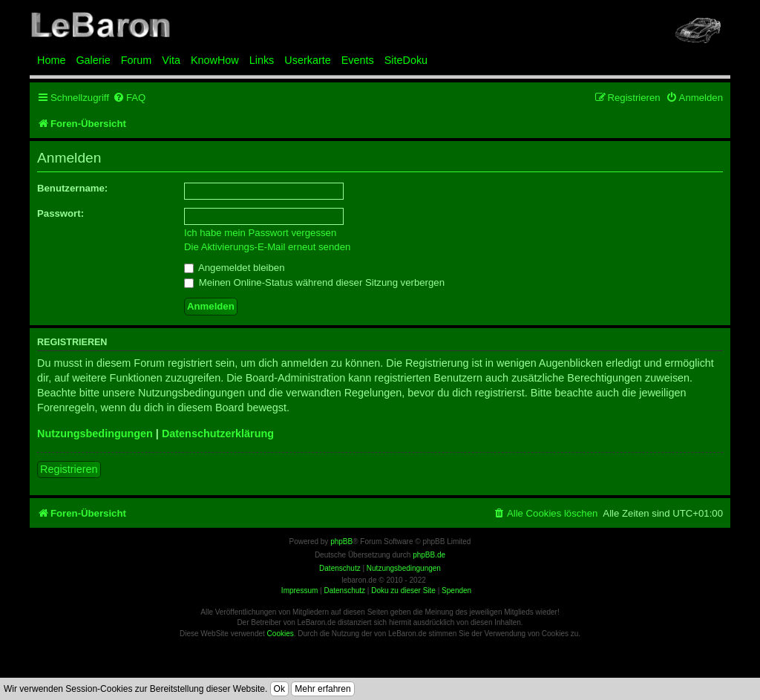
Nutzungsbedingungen (95, 434)
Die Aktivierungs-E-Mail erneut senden (267, 247)
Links (262, 60)
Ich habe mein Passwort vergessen (260, 233)
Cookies (281, 634)
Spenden (456, 591)
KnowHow (215, 60)
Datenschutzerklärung (218, 434)
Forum (137, 60)
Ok (279, 689)
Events (358, 60)
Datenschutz (344, 591)
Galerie (93, 60)
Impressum (299, 591)
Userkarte (307, 60)
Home (51, 60)
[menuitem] (129, 98)
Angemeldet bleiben (235, 268)
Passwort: (60, 213)
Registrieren (69, 469)
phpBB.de (429, 555)
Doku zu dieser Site (403, 591)
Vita (171, 60)
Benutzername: (72, 188)
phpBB (341, 542)
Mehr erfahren (322, 689)
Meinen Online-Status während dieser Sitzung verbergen (314, 282)
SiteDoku (406, 60)
